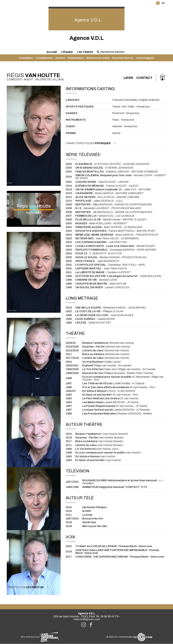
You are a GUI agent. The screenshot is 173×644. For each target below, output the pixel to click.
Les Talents (85, 52)
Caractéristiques (91, 143)
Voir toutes (28, 587)
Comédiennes (44, 58)
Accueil (52, 52)
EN (163, 3)
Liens (127, 78)
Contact (144, 78)
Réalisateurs (76, 58)
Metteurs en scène (98, 58)
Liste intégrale (145, 58)
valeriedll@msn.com (87, 619)
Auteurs (60, 58)
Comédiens (26, 58)
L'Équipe (67, 52)
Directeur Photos (123, 58)
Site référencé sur (40, 637)
